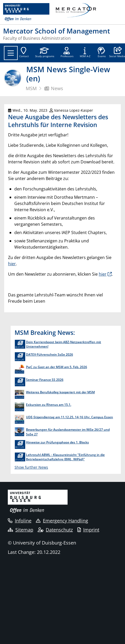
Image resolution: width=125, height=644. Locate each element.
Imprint (88, 530)
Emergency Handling (62, 521)
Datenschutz (55, 530)
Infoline (20, 521)
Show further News (31, 467)
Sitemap (21, 530)
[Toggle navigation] (11, 53)
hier (12, 264)
